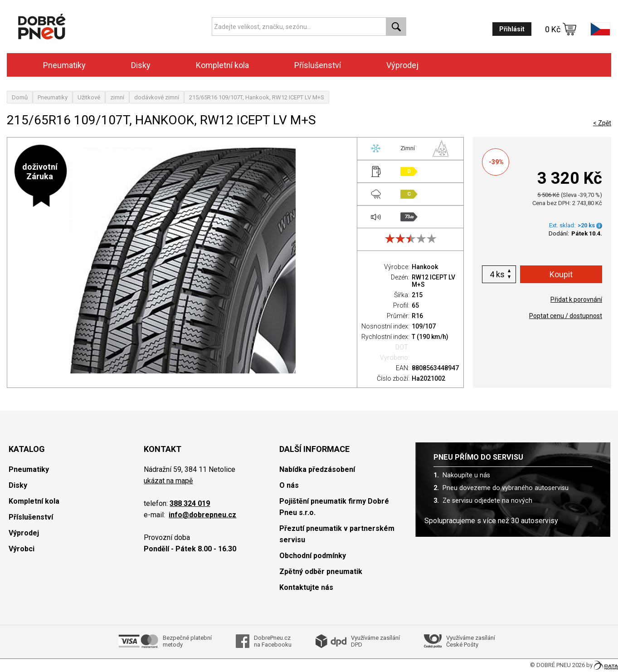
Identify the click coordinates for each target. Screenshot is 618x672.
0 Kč (561, 29)
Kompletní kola (222, 65)
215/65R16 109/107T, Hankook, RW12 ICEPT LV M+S (257, 97)
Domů (20, 97)
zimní (117, 97)
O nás (289, 485)
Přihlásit (512, 29)
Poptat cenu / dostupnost (566, 316)
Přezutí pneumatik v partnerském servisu (337, 534)
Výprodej (402, 65)
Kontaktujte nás (306, 587)
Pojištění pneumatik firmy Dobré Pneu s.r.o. (334, 507)
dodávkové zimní (157, 97)
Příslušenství (318, 65)
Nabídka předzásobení (317, 469)
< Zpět (602, 123)
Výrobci (22, 549)
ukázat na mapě (168, 481)
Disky (141, 65)
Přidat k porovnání (576, 299)
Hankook (425, 267)
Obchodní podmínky (313, 556)
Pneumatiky (64, 65)
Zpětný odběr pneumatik (321, 571)
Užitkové (89, 97)
